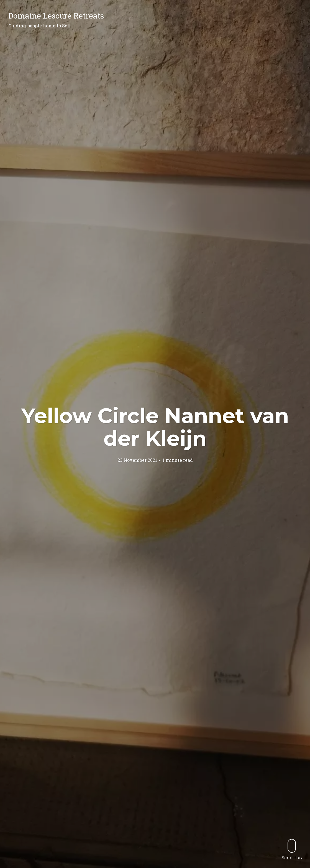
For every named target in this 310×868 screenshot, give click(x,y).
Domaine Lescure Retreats (56, 16)
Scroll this (292, 849)
